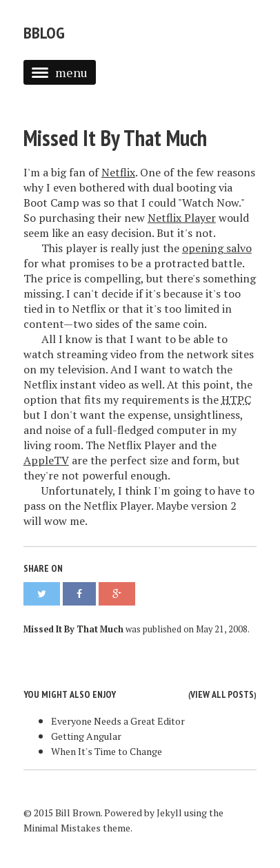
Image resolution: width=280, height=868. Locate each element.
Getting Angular (86, 736)
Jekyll (169, 813)
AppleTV (46, 460)
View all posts (222, 694)
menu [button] (60, 72)
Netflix (118, 172)
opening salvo (217, 248)
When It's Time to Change (107, 751)
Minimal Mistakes (62, 828)
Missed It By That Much (115, 138)
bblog (44, 33)
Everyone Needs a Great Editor (118, 721)
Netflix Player (182, 218)
